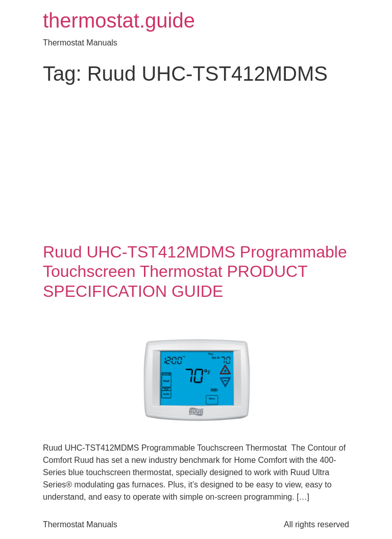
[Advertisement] (196, 166)
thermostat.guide (119, 20)
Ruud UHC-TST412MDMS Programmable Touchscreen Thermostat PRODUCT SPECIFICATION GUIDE (195, 272)
